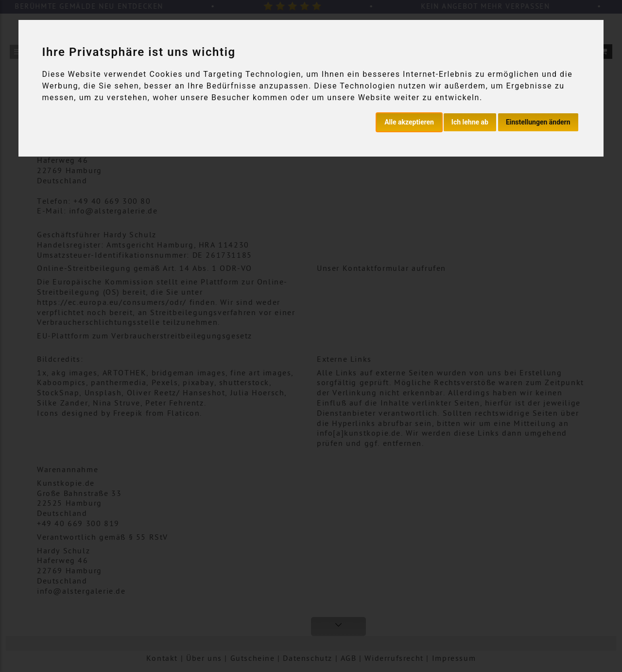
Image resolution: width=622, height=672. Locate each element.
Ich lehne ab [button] (470, 122)
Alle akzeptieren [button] (409, 122)
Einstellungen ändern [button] (538, 122)
